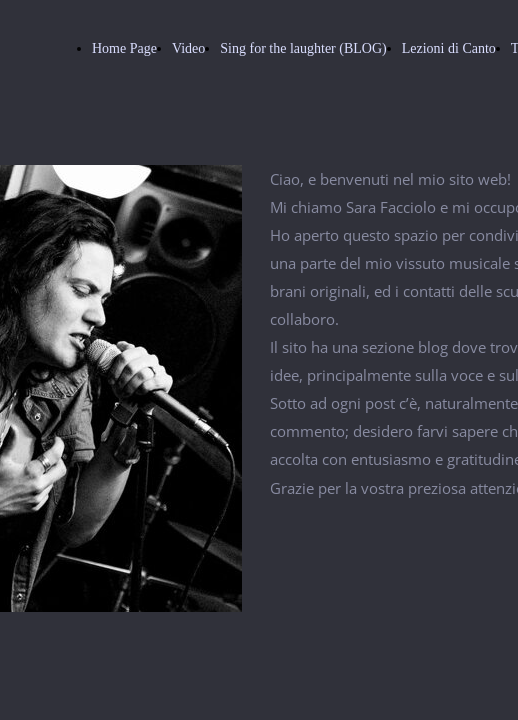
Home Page (124, 48)
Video (188, 48)
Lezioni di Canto (449, 48)
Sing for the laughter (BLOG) (303, 48)
